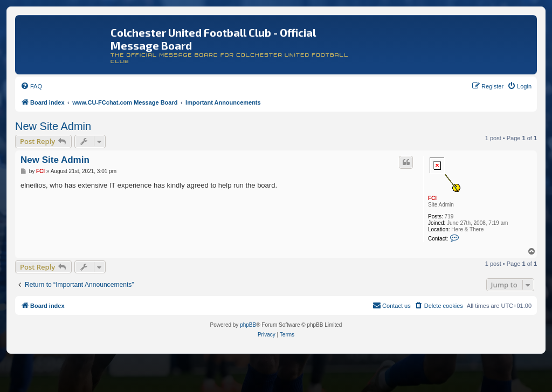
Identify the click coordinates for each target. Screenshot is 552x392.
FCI (432, 198)
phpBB (248, 325)
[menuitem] (31, 86)
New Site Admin (53, 126)
